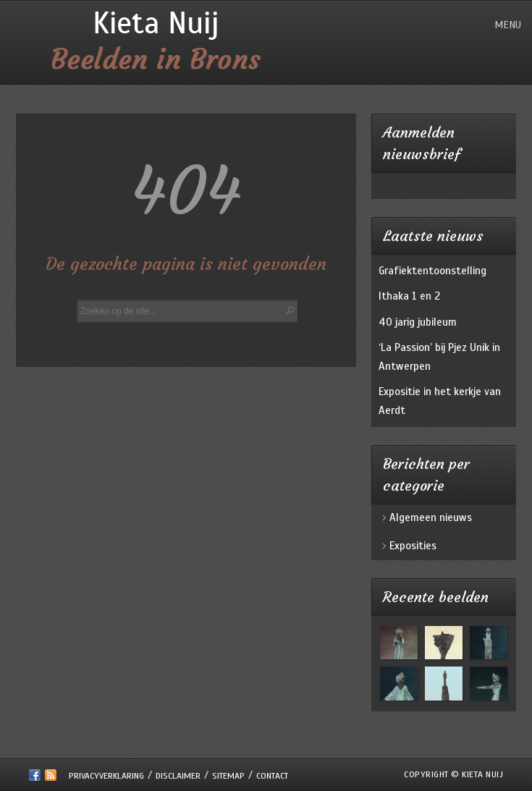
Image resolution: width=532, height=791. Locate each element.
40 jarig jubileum (418, 322)
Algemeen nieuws (431, 517)
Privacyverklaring (106, 776)
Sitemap (228, 776)
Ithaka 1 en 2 (409, 296)
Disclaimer (178, 776)
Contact (272, 776)
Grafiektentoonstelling (432, 271)
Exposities (413, 546)
